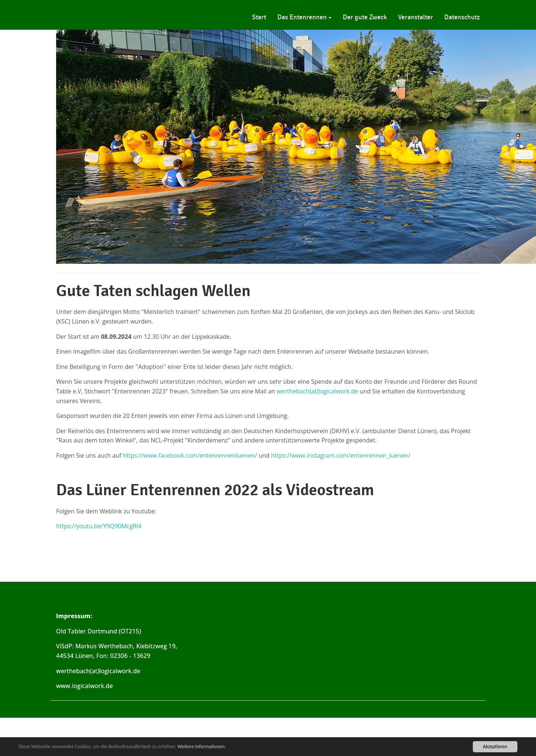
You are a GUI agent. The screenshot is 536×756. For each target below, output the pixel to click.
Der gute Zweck (365, 17)
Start (259, 17)
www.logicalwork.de (85, 686)
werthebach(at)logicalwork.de (317, 391)
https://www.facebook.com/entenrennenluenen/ (190, 455)
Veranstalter (416, 17)
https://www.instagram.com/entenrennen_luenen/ (341, 455)
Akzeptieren (495, 747)
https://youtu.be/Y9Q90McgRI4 (99, 526)
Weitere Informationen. (202, 747)
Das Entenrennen (304, 17)
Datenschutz (462, 17)
